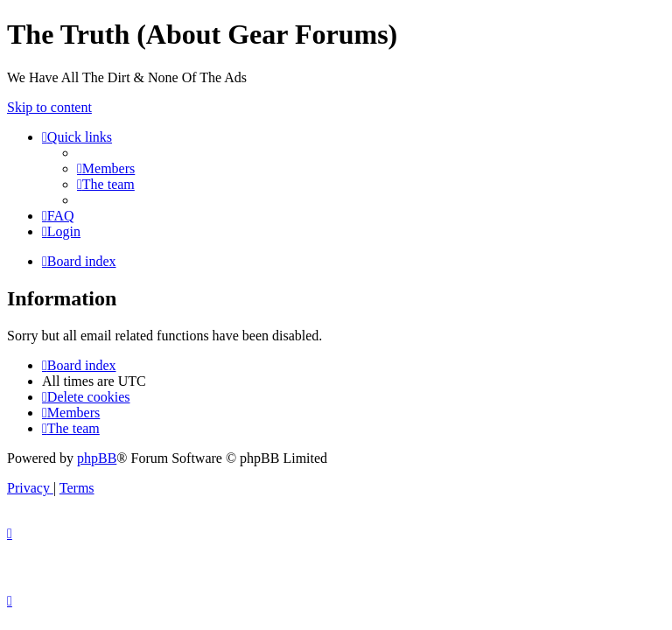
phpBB (97, 458)
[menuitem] (106, 168)
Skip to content (49, 107)
